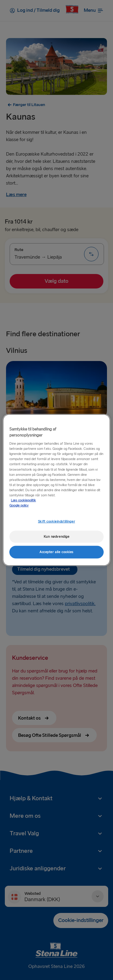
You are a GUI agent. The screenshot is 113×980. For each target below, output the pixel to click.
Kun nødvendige (57, 537)
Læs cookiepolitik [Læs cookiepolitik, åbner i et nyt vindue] (23, 500)
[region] (56, 490)
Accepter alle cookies (56, 552)
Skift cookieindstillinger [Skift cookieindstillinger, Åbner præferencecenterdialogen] (56, 522)
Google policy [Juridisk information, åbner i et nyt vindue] (19, 506)
